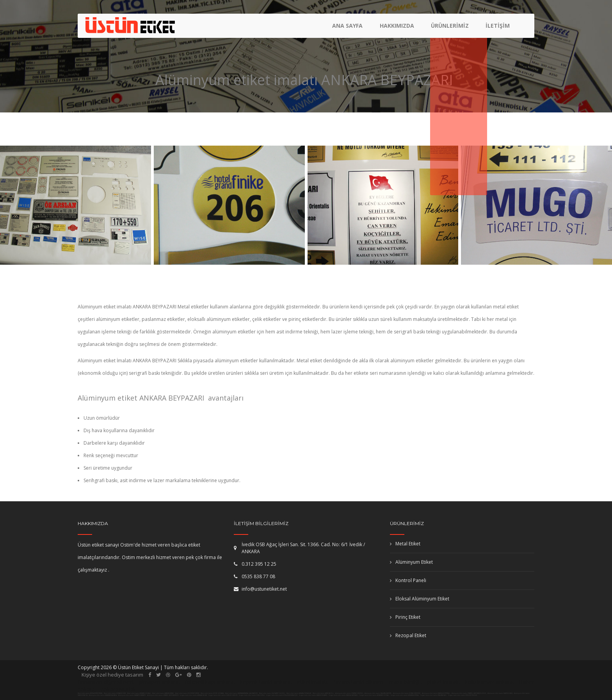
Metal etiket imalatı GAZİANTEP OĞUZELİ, (272, 693)
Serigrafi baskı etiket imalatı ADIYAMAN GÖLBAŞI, (374, 695)
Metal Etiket (405, 544)
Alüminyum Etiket (411, 562)
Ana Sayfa (350, 29)
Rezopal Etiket (408, 635)
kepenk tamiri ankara (265, 682)
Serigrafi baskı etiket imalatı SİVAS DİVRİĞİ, (252, 695)
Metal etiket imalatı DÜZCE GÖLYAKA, (212, 693)
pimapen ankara (159, 682)
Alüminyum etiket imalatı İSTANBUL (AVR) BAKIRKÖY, (163, 695)
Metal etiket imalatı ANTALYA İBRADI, (163, 693)
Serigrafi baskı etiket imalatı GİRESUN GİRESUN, (223, 695)
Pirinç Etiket (405, 617)
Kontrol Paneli (408, 580)
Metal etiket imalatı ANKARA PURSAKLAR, (299, 693)
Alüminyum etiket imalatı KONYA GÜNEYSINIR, (407, 693)
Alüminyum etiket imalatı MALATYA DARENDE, (378, 693)
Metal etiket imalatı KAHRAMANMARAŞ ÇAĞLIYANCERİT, (242, 693)
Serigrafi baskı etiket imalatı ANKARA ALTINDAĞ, (405, 695)
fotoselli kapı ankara (209, 682)
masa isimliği (405, 682)
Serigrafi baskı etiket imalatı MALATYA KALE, (434, 695)
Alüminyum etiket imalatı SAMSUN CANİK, (500, 693)
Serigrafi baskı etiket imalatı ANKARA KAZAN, (194, 695)
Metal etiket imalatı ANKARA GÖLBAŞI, (139, 693)
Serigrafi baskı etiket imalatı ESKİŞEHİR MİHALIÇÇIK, (282, 695)
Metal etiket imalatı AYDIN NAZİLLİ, (323, 693)
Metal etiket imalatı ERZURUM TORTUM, (187, 693)
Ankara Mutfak (119, 689)
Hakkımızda (399, 29)
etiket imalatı (312, 682)
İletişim (498, 29)
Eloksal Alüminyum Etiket (420, 599)
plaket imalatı (443, 682)
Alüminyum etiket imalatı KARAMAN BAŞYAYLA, (103, 695)
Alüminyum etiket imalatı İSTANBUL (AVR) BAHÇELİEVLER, (469, 693)
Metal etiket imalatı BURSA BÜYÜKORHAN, (90, 693)
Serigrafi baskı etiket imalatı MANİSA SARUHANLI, (343, 695)
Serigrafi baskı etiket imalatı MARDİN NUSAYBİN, (313, 695)
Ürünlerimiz (451, 29)
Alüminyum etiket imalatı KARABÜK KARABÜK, (132, 695)
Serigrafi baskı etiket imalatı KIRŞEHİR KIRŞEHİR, (463, 695)
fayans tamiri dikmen (358, 682)
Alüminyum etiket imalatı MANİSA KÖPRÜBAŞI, (436, 693)
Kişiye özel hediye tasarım (112, 675)
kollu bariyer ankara (489, 682)
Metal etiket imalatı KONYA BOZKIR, (115, 693)
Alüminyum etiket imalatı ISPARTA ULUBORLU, (350, 693)
